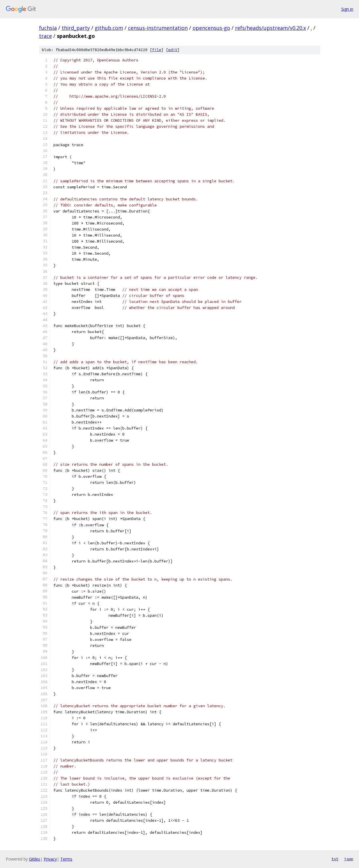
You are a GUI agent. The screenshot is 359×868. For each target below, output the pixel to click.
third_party (76, 28)
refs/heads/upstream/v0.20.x (270, 28)
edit (173, 50)
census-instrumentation (158, 28)
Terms (66, 859)
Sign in (347, 9)
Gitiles (35, 859)
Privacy (50, 859)
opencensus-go (211, 28)
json (349, 859)
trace (45, 36)
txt (335, 859)
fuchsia (48, 28)
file (157, 50)
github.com (109, 28)
